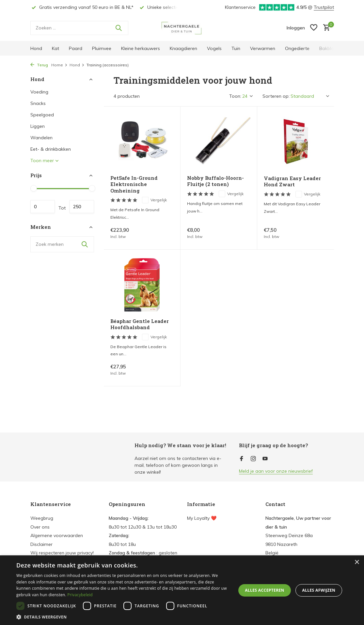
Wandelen (41, 138)
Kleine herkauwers (141, 48)
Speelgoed (42, 115)
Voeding (39, 92)
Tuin (236, 48)
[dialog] (182, 590)
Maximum (82, 207)
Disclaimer (41, 544)
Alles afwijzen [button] (319, 590)
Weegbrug (42, 518)
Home (59, 65)
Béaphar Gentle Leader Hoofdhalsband (140, 324)
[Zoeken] (79, 28)
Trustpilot (324, 7)
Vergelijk (154, 200)
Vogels (214, 48)
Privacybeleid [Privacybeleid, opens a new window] (80, 595)
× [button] (357, 562)
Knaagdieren (183, 48)
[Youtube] (265, 459)
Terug (39, 65)
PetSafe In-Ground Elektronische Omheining (134, 184)
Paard (76, 48)
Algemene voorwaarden (57, 535)
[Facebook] (242, 459)
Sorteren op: (276, 96)
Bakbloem (330, 48)
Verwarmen (263, 48)
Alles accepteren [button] (265, 590)
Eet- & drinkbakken (51, 149)
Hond (36, 48)
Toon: (235, 96)
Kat (55, 48)
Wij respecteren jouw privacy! (62, 553)
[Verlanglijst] (314, 28)
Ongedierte (297, 48)
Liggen (38, 126)
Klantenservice (240, 7)
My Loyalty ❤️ (202, 518)
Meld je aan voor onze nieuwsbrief (276, 471)
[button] (123, 617)
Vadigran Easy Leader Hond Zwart (292, 182)
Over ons (40, 527)
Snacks (38, 103)
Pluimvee (102, 48)
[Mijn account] (296, 28)
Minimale (43, 207)
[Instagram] (253, 459)
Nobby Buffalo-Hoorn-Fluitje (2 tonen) (215, 181)
